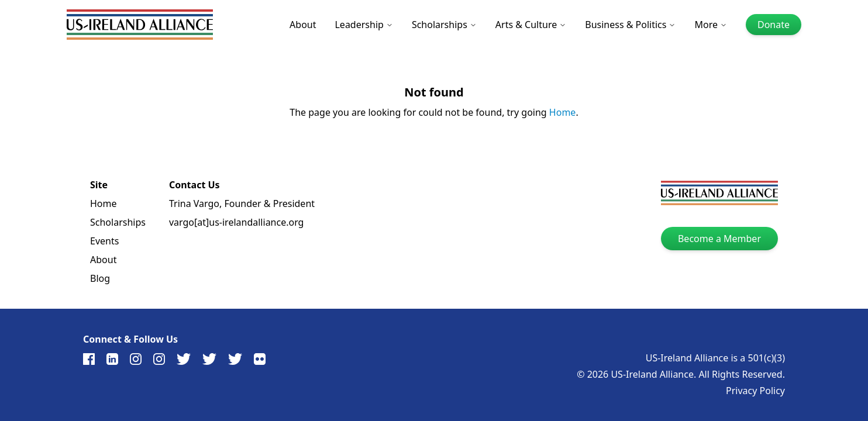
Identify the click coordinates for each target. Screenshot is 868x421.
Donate (774, 25)
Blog (100, 278)
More (711, 25)
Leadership (364, 25)
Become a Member (719, 239)
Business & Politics (630, 25)
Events (104, 241)
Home (563, 112)
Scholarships (444, 25)
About (303, 25)
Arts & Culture (531, 25)
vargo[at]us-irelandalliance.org (237, 222)
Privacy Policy (755, 391)
